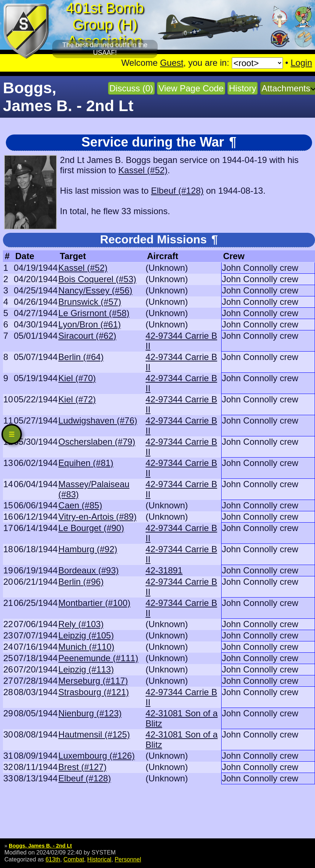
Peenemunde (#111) (98, 658)
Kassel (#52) (143, 170)
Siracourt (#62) (87, 336)
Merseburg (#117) (93, 681)
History (243, 88)
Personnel (128, 859)
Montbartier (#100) (94, 603)
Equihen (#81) (86, 463)
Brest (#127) (82, 767)
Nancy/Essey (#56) (95, 290)
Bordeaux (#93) (89, 570)
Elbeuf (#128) (177, 191)
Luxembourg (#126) (97, 756)
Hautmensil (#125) (94, 734)
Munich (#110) (86, 647)
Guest (172, 63)
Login (301, 63)
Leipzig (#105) (86, 635)
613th (53, 859)
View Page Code (191, 88)
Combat (74, 859)
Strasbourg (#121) (94, 692)
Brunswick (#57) (90, 302)
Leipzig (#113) (86, 669)
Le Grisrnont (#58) (94, 313)
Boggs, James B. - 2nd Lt (40, 846)
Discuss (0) (131, 88)
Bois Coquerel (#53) (97, 279)
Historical (99, 859)
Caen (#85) (80, 505)
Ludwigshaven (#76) (98, 420)
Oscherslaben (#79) (97, 442)
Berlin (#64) (81, 357)
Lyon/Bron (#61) (90, 324)
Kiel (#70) (77, 378)
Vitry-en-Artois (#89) (97, 517)
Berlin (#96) (81, 582)
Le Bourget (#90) (91, 528)
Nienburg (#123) (90, 713)
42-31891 (164, 570)
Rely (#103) (81, 624)
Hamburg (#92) (88, 549)
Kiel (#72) (77, 399)
